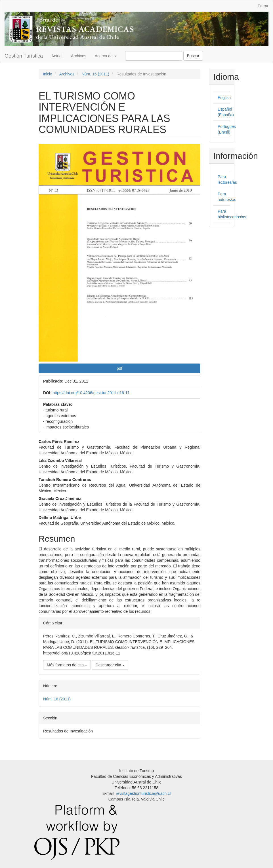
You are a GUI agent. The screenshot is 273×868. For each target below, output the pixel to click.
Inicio (48, 74)
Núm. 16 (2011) (95, 74)
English (224, 98)
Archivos (79, 56)
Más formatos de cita (67, 665)
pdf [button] (119, 368)
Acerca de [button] (106, 56)
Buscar (193, 56)
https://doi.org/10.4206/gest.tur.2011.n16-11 (91, 393)
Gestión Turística (24, 56)
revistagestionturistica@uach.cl (143, 793)
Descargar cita (110, 665)
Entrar (263, 6)
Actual (57, 56)
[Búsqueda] (154, 56)
